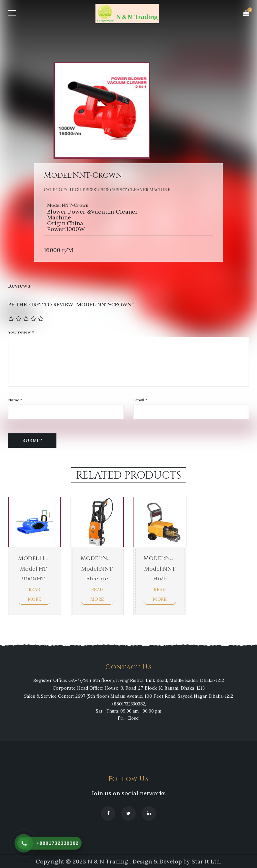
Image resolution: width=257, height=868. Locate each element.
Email (140, 400)
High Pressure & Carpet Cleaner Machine (120, 190)
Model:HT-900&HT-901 (51, 558)
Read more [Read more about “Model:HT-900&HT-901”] (35, 594)
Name (15, 400)
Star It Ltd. (206, 861)
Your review (21, 332)
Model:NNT (98, 558)
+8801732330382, (129, 704)
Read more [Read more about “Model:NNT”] (97, 594)
